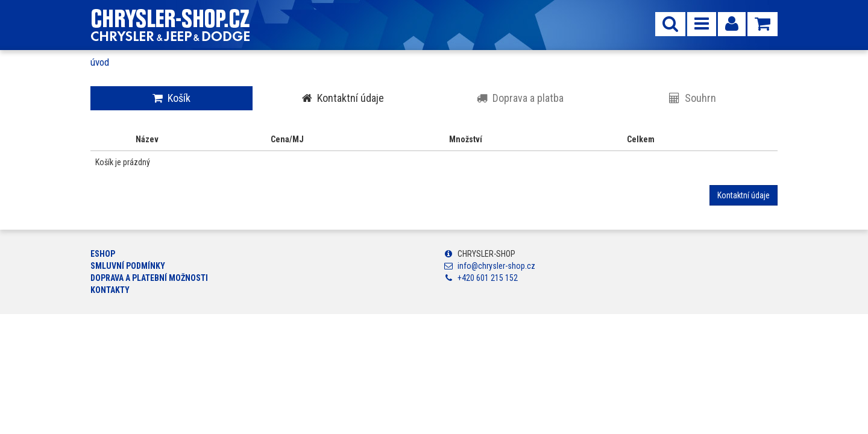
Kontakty (110, 290)
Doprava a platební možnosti (149, 278)
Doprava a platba (520, 98)
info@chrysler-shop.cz (496, 266)
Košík (171, 98)
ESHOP (103, 254)
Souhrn (693, 98)
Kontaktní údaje (343, 98)
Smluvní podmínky (128, 266)
